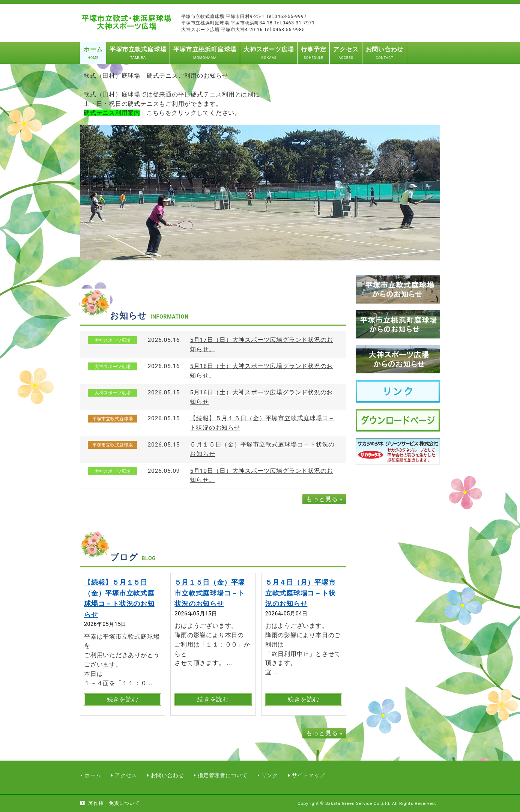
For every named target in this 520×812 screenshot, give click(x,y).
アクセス (126, 775)
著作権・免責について (114, 803)
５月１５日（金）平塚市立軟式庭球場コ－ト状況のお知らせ (210, 593)
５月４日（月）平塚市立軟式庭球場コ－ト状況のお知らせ (301, 593)
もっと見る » (324, 499)
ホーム (93, 775)
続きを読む (123, 699)
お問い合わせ (168, 775)
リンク (270, 775)
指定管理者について (223, 775)
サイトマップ (309, 775)
